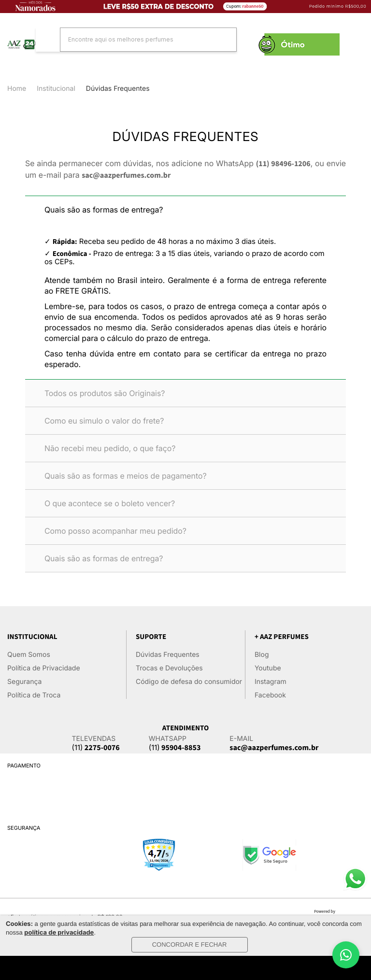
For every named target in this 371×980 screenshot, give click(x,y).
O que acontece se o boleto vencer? (110, 503)
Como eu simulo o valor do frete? (104, 421)
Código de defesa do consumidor (189, 682)
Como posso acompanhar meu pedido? (115, 531)
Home (17, 89)
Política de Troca (34, 695)
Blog (262, 655)
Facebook (270, 695)
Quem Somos (29, 655)
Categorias (14, 54)
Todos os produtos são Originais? (105, 393)
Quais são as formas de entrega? (104, 210)
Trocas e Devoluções (169, 668)
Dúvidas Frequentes (168, 655)
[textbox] (136, 39)
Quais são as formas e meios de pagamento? (126, 476)
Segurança (24, 682)
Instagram (271, 682)
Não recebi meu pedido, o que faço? (110, 448)
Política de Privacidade (44, 668)
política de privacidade (59, 933)
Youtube (268, 668)
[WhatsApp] (346, 955)
